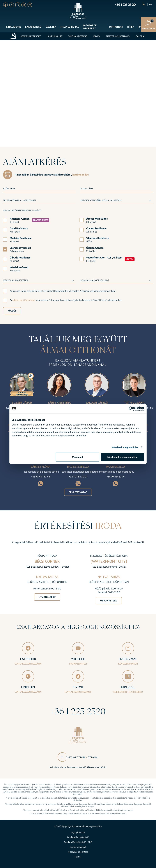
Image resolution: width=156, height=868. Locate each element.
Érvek (97, 36)
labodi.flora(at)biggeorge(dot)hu (42, 472)
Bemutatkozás (78, 492)
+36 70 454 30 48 (41, 477)
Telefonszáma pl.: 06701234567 (19, 200)
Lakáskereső (33, 27)
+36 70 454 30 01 (78, 477)
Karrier (78, 857)
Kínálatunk (13, 27)
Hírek (131, 27)
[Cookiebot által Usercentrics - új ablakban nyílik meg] (131, 409)
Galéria (140, 36)
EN (150, 4)
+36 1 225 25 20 (125, 4)
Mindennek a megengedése (122, 457)
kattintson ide (81, 175)
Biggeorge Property (90, 27)
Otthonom (116, 27)
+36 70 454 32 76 (116, 477)
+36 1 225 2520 (78, 711)
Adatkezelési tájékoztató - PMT (78, 842)
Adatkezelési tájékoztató (78, 837)
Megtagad (77, 457)
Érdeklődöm (148, 25)
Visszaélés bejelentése (78, 852)
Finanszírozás (70, 27)
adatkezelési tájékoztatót (24, 300)
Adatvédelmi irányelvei (78, 814)
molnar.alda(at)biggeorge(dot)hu (117, 472)
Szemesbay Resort (31, 36)
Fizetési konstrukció (118, 36)
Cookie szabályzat (78, 847)
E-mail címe (87, 189)
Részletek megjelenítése (125, 447)
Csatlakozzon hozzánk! (82, 757)
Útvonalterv (47, 597)
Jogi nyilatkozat (78, 832)
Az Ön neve (9, 189)
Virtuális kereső (78, 36)
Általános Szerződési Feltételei (104, 814)
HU (145, 4)
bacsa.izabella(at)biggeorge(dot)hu (80, 472)
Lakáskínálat (55, 36)
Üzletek (51, 27)
